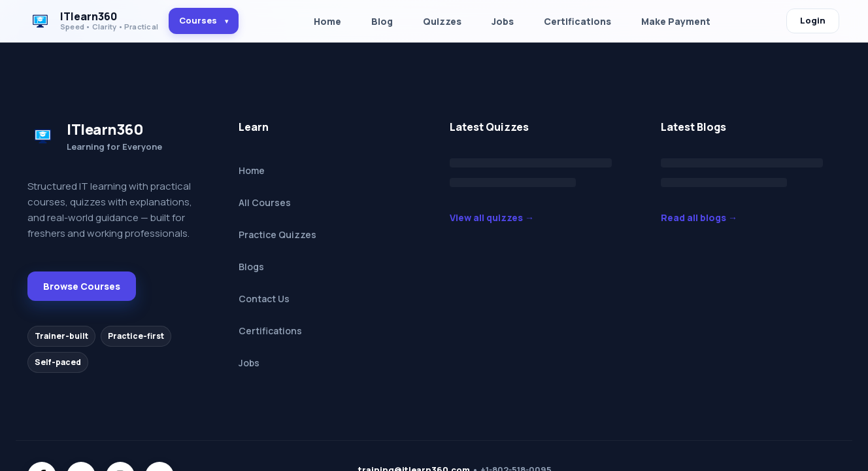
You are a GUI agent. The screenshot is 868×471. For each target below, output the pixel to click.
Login (813, 20)
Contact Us (264, 299)
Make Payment (676, 21)
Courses (204, 20)
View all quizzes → (492, 218)
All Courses (265, 202)
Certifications (577, 21)
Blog (382, 21)
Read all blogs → (699, 218)
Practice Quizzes (277, 235)
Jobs (503, 21)
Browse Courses (82, 286)
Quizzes (442, 21)
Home (327, 21)
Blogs (251, 267)
